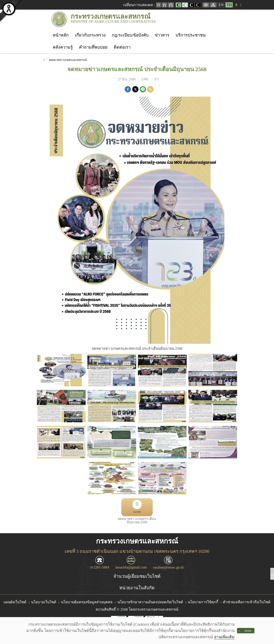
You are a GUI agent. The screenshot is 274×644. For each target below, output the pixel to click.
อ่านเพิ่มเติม (224, 637)
